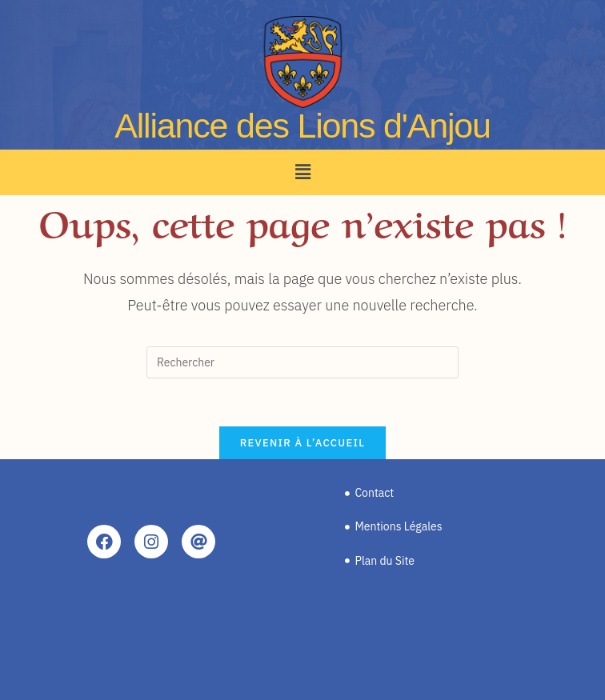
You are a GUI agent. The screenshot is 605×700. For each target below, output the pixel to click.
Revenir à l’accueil (302, 443)
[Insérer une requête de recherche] (302, 362)
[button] (302, 172)
